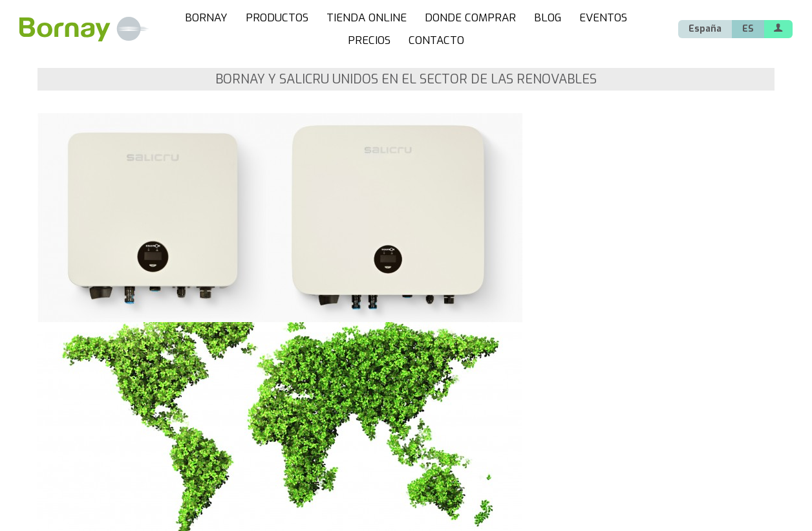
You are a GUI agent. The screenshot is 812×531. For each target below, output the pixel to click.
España (705, 29)
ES (748, 29)
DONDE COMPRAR (470, 18)
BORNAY (206, 18)
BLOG (548, 18)
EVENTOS (603, 18)
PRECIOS (369, 40)
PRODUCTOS (277, 18)
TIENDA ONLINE (367, 18)
